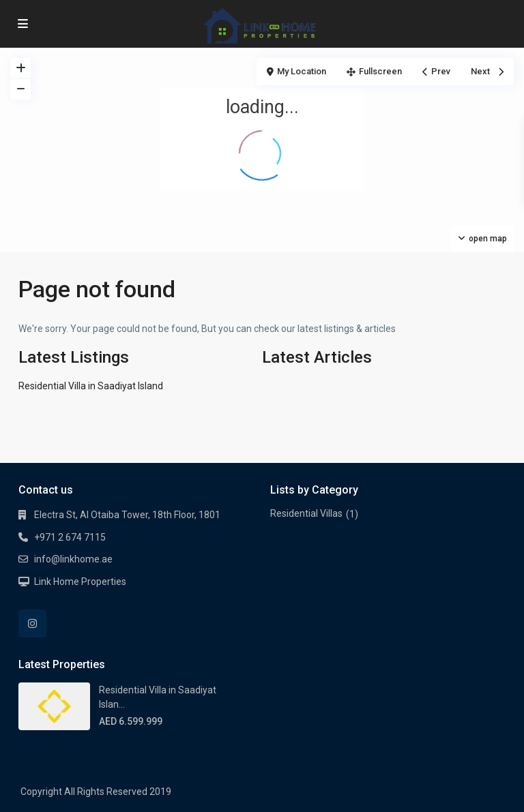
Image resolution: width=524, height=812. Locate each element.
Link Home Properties (80, 582)
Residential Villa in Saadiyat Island (91, 386)
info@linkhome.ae (73, 559)
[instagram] (32, 623)
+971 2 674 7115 (70, 537)
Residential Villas (306, 513)
